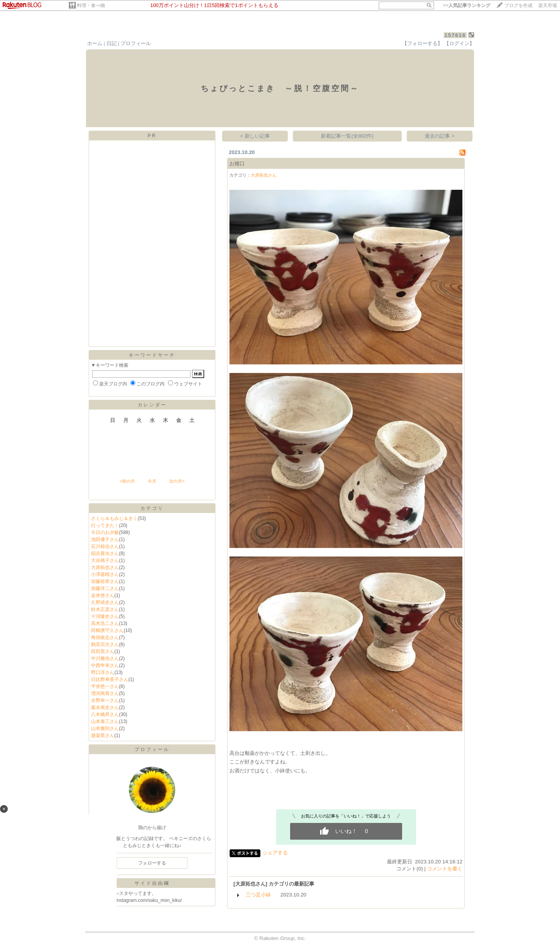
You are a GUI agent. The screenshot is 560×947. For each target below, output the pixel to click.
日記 (112, 43)
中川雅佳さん (105, 658)
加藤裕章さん (105, 581)
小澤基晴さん (105, 574)
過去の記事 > (440, 136)
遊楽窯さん (103, 735)
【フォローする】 (422, 43)
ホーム (95, 43)
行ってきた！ (105, 525)
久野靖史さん (105, 602)
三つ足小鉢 (258, 895)
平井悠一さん (105, 686)
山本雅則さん (105, 728)
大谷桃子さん (105, 560)
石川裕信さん (105, 546)
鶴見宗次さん (105, 644)
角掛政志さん (105, 637)
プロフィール (136, 43)
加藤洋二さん (105, 588)
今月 (152, 481)
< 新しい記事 (255, 136)
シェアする (275, 853)
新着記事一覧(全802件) (347, 136)
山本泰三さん (105, 721)
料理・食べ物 (91, 5)
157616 (455, 35)
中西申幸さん (105, 665)
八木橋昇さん (105, 714)
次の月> (177, 481)
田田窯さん (103, 651)
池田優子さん (105, 539)
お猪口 (237, 164)
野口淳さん (103, 672)
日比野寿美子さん (110, 679)
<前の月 (127, 481)
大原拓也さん (105, 567)
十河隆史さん (105, 616)
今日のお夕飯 (105, 532)
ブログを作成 (518, 5)
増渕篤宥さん (105, 693)
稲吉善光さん (105, 553)
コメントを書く (445, 869)
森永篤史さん (105, 707)
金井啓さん (103, 595)
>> (467, 5)
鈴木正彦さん (105, 609)
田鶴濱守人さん (107, 630)
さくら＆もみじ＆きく (114, 518)
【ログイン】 (459, 43)
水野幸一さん (105, 700)
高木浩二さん (105, 623)
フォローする (152, 863)
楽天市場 (548, 5)
